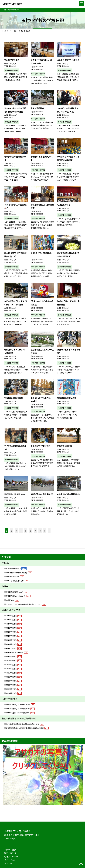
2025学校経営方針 (15, 577)
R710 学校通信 (14, 656)
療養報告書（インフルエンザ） (18, 596)
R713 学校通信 (14, 640)
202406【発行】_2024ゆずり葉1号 (20, 713)
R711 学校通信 (14, 648)
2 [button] (11, 531)
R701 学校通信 (14, 693)
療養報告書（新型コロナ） (17, 592)
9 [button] (45, 531)
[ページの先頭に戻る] (81, 864)
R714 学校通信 (14, 636)
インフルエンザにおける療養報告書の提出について (26, 604)
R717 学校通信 (14, 624)
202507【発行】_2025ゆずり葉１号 (20, 704)
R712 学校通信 (14, 644)
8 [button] (40, 531)
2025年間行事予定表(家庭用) (19, 573)
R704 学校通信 (14, 681)
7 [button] (35, 531)
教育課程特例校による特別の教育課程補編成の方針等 (27, 728)
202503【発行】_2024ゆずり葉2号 (20, 709)
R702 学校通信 (14, 689)
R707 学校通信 (14, 669)
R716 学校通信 (14, 628)
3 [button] (16, 531)
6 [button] (31, 531)
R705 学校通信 (14, 677)
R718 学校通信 (14, 620)
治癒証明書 (12, 600)
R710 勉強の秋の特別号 (17, 652)
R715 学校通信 (14, 632)
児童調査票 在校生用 (16, 568)
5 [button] (26, 531)
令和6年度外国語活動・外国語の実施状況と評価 (25, 724)
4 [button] (21, 531)
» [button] (50, 531)
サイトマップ (11, 839)
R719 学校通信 (14, 616)
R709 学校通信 (14, 661)
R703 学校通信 (14, 685)
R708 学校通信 (14, 665)
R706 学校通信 (14, 673)
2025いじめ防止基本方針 (17, 581)
